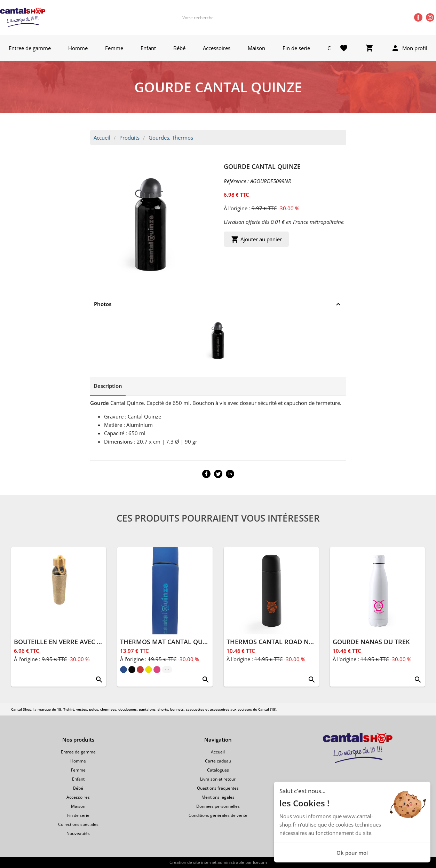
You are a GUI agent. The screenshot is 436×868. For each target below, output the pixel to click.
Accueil (102, 138)
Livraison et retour (218, 779)
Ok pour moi (352, 853)
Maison (256, 48)
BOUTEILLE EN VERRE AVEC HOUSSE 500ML (78, 642)
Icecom (260, 862)
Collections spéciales (78, 824)
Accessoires (217, 48)
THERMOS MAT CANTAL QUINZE (168, 642)
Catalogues (218, 770)
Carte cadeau (218, 761)
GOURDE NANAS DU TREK (371, 642)
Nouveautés (78, 833)
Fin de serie (296, 48)
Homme (78, 48)
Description (108, 386)
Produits (129, 138)
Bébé (179, 48)
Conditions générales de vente (218, 815)
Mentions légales (218, 797)
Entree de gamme (30, 48)
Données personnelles (218, 806)
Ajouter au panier (256, 239)
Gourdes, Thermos (171, 138)
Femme (114, 48)
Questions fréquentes (218, 788)
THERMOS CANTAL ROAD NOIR (273, 642)
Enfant (148, 48)
